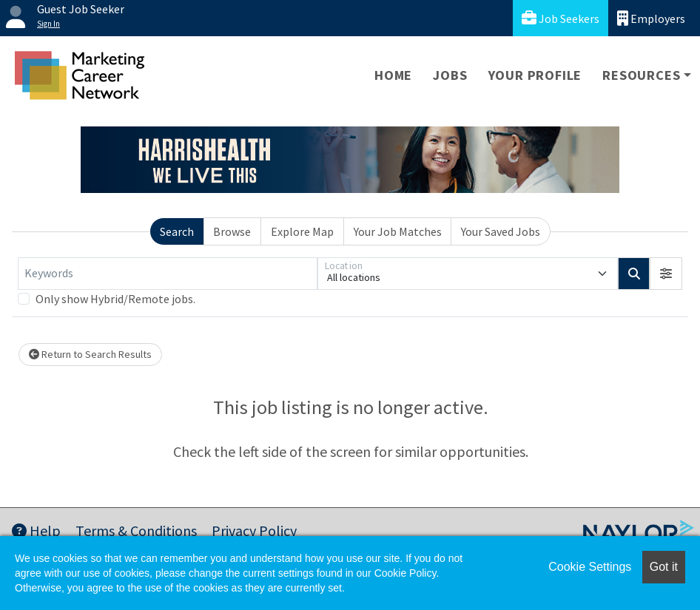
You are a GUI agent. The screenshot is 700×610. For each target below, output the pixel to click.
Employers (651, 18)
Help (36, 531)
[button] (666, 274)
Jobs (450, 75)
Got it (664, 567)
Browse (232, 231)
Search (177, 231)
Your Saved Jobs (501, 231)
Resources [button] (641, 75)
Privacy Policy (254, 531)
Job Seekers (561, 18)
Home (393, 75)
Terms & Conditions (136, 531)
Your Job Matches (398, 231)
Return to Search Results (90, 354)
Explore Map (302, 231)
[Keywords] (168, 274)
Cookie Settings (590, 567)
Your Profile (535, 75)
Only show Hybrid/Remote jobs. (115, 299)
